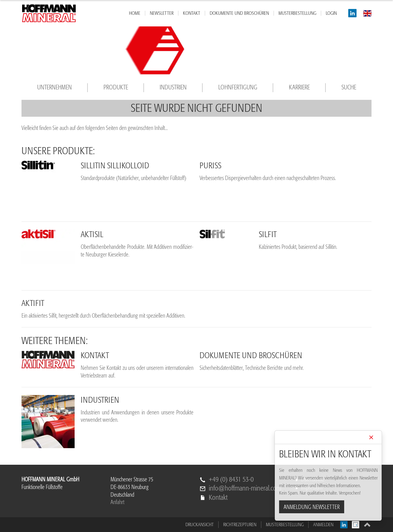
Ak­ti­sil (92, 234)
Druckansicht (200, 524)
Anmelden (323, 524)
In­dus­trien (100, 400)
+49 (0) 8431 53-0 (231, 480)
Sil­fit (268, 234)
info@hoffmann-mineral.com (245, 489)
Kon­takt (95, 355)
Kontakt (218, 498)
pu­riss (210, 166)
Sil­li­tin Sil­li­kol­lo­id (115, 166)
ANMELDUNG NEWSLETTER (312, 507)
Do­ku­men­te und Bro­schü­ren (251, 355)
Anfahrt (117, 502)
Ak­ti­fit (33, 303)
